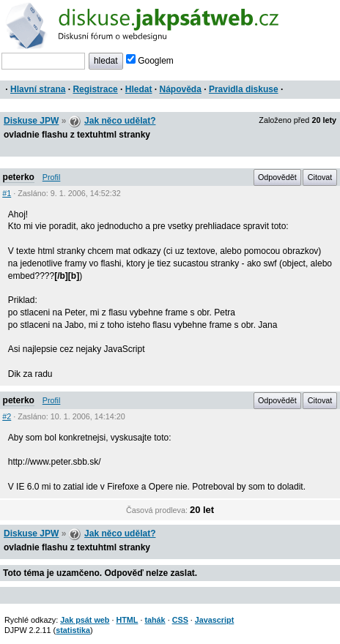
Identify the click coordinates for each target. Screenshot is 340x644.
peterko (19, 177)
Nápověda (181, 89)
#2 (7, 416)
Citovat (320, 177)
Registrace (95, 89)
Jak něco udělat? (120, 121)
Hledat (139, 89)
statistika (73, 630)
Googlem (150, 61)
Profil (52, 177)
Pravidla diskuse (244, 89)
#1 (7, 193)
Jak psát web (85, 620)
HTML (127, 620)
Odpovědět (277, 177)
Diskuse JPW (31, 121)
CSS (180, 620)
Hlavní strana (38, 89)
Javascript (214, 620)
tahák (155, 620)
